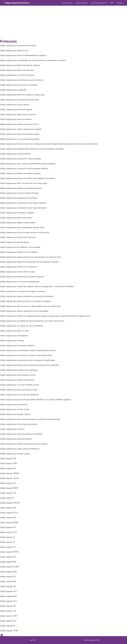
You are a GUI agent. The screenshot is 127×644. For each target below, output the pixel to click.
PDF (112, 3)
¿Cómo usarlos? (67, 3)
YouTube (119, 3)
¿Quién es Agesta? (82, 3)
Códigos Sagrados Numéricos (17, 3)
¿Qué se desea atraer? (99, 3)
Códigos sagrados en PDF (91, 640)
